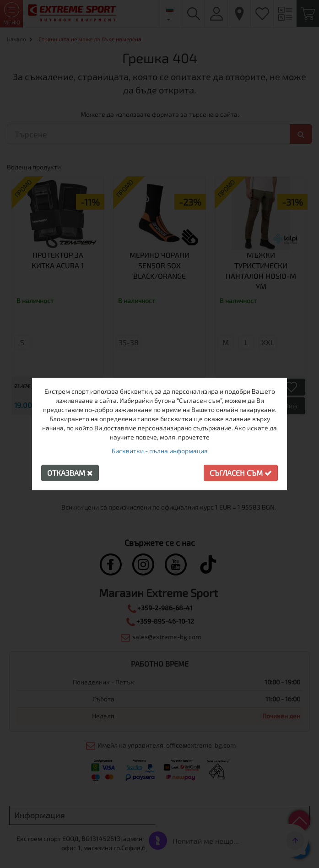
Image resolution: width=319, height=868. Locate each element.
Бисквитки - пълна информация (160, 451)
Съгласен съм (241, 473)
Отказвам (70, 473)
